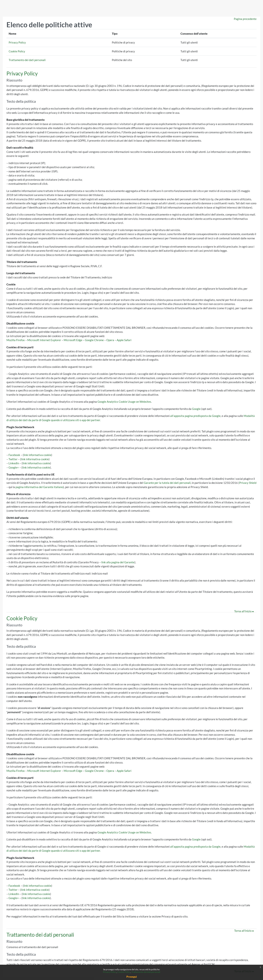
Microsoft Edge (73, 340)
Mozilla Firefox (16, 340)
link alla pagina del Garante (118, 562)
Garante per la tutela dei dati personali (167, 483)
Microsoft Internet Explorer (44, 340)
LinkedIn (14, 463)
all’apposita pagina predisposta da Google (195, 416)
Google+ (14, 467)
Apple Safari (124, 340)
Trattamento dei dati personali (27, 60)
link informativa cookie (37, 455)
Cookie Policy (17, 51)
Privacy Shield (248, 483)
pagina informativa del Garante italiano (39, 487)
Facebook (14, 455)
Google (196, 409)
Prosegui (132, 977)
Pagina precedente (245, 19)
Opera (110, 340)
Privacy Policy (17, 42)
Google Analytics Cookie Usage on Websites (124, 402)
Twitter (13, 459)
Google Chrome (94, 340)
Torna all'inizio (245, 611)
